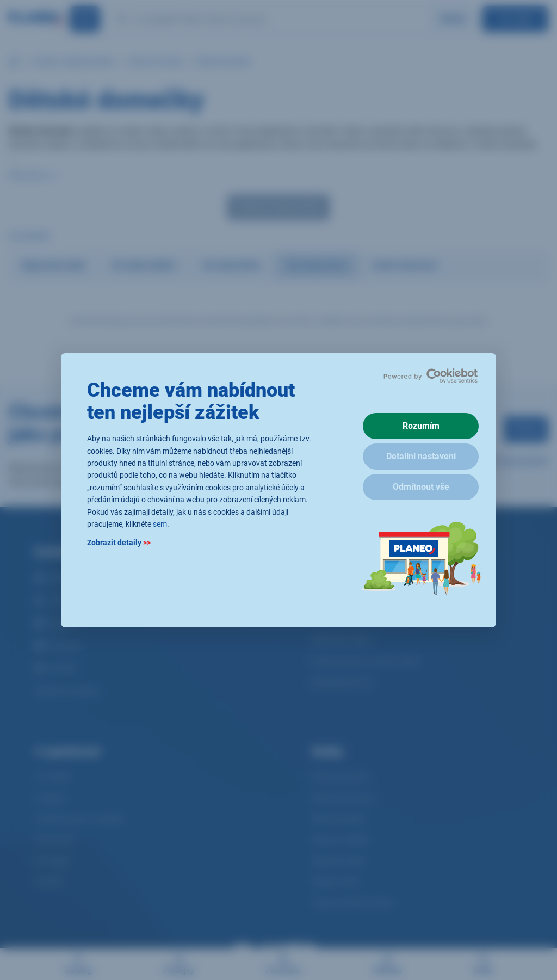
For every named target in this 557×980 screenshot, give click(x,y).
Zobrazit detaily (119, 543)
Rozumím (421, 426)
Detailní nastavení (421, 456)
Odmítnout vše (421, 487)
